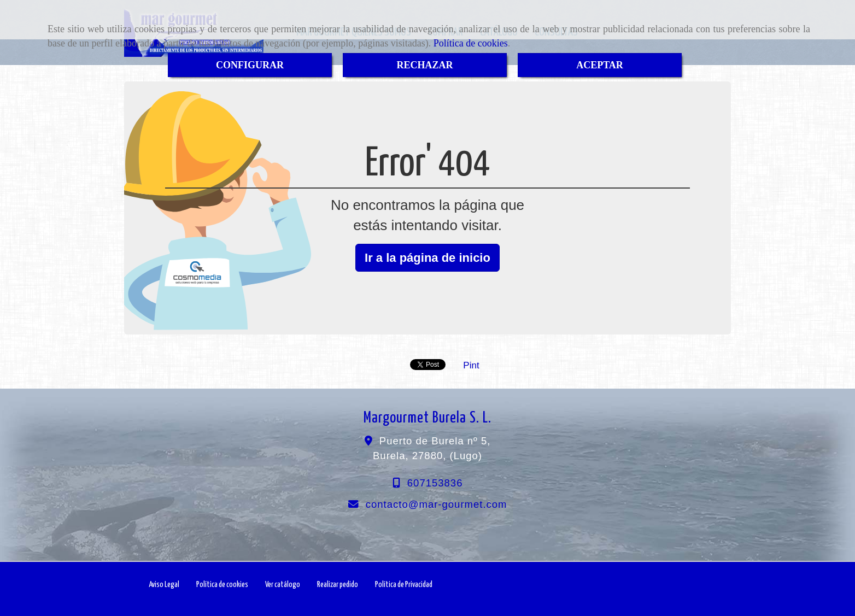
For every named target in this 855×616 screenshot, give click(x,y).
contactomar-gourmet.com (437, 504)
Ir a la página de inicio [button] (427, 258)
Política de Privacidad (404, 585)
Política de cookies (471, 43)
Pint (471, 365)
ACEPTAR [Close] (600, 65)
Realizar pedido (338, 585)
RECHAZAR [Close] (424, 65)
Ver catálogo (283, 585)
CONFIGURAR (250, 65)
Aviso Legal (164, 585)
